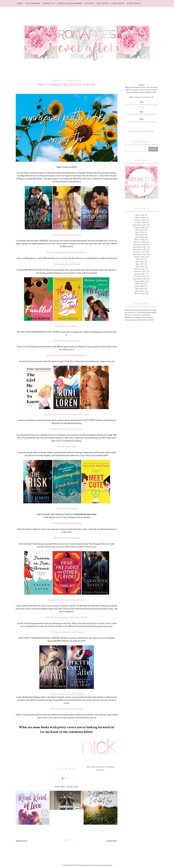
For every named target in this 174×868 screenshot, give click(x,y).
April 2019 (140, 215)
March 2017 (140, 269)
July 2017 (140, 259)
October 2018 (140, 223)
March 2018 (140, 240)
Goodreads (136, 104)
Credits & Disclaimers (70, 3)
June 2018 (140, 232)
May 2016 (140, 289)
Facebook (153, 104)
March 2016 (140, 294)
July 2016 (139, 284)
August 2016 (139, 281)
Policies (89, 3)
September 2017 (139, 254)
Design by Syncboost (104, 865)
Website (141, 107)
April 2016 (140, 291)
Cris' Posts (103, 3)
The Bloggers (33, 3)
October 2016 (140, 276)
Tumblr (146, 114)
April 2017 (140, 267)
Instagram (145, 104)
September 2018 (140, 225)
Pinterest (153, 114)
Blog (154, 122)
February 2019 (140, 220)
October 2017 (139, 252)
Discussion (96, 767)
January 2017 (140, 274)
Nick (104, 767)
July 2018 (139, 230)
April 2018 (140, 237)
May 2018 (140, 235)
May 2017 (140, 264)
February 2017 (140, 271)
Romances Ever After (86, 865)
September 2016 (140, 279)
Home (20, 3)
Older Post (112, 841)
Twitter (127, 104)
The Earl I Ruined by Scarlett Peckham (67, 694)
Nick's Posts (134, 3)
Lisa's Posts (118, 3)
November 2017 (140, 249)
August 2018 (140, 227)
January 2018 (139, 245)
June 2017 (140, 262)
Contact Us (49, 3)
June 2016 (139, 286)
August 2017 (140, 257)
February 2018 (140, 242)
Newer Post (22, 841)
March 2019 (140, 218)
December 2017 (140, 247)
